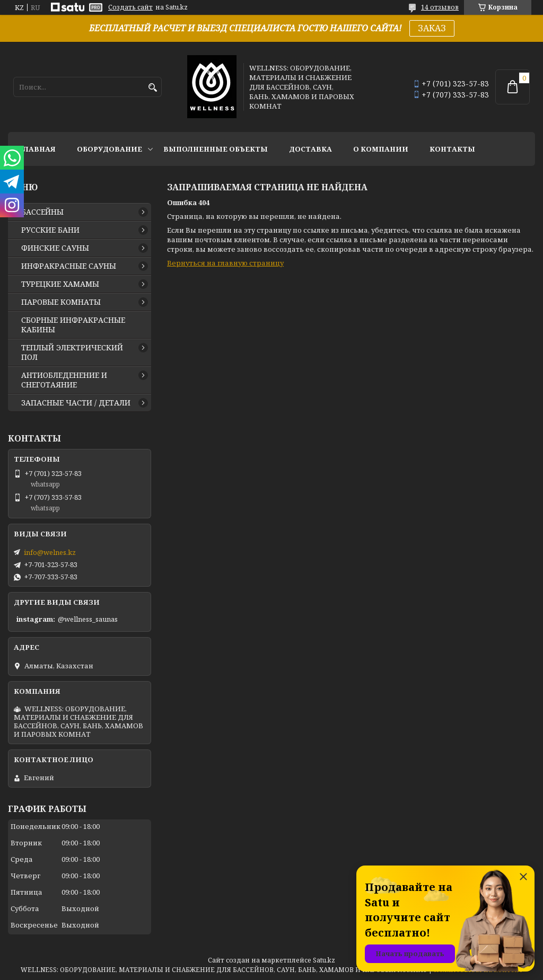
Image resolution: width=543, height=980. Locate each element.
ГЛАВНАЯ (37, 149)
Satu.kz (324, 960)
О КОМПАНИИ (381, 149)
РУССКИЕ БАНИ (50, 230)
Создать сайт (130, 7)
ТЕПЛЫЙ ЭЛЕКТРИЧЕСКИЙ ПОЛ (72, 352)
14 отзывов (440, 7)
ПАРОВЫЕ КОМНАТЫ (61, 302)
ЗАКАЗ (432, 28)
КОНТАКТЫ (452, 149)
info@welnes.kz (50, 552)
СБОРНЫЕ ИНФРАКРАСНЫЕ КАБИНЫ (73, 325)
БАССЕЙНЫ (42, 212)
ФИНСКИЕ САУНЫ (55, 248)
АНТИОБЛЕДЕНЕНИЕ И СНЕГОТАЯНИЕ (64, 380)
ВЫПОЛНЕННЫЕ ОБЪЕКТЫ (216, 149)
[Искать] (152, 88)
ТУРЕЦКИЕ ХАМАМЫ (60, 284)
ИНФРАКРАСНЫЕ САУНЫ (69, 266)
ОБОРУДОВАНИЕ (110, 149)
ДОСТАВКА (310, 149)
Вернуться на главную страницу (225, 263)
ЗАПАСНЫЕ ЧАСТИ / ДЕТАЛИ (76, 403)
